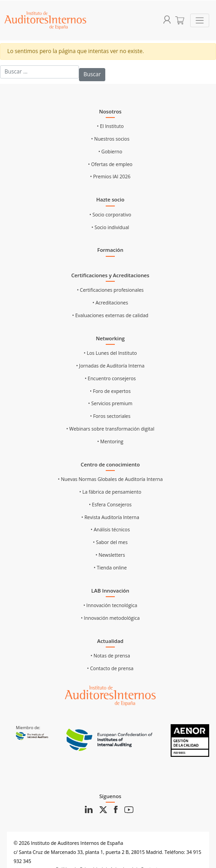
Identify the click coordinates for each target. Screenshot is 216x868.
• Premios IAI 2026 (110, 177)
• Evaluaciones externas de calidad (110, 315)
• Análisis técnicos (110, 530)
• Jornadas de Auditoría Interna (110, 366)
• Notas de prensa (110, 656)
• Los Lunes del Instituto (110, 353)
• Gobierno (110, 152)
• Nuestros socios (110, 139)
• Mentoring (110, 441)
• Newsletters (110, 555)
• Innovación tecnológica (110, 605)
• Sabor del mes (110, 542)
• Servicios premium (110, 403)
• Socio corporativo (110, 215)
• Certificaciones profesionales (110, 290)
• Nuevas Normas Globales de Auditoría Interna (110, 479)
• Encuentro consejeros (110, 378)
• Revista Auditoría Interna (110, 517)
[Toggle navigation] (200, 21)
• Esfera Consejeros (110, 505)
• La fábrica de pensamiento (110, 492)
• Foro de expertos (110, 391)
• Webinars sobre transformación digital (110, 429)
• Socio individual (110, 227)
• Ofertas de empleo (110, 164)
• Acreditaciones (110, 303)
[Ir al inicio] (110, 695)
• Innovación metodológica (110, 618)
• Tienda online (110, 568)
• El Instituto (110, 126)
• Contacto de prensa (110, 668)
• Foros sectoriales (110, 416)
